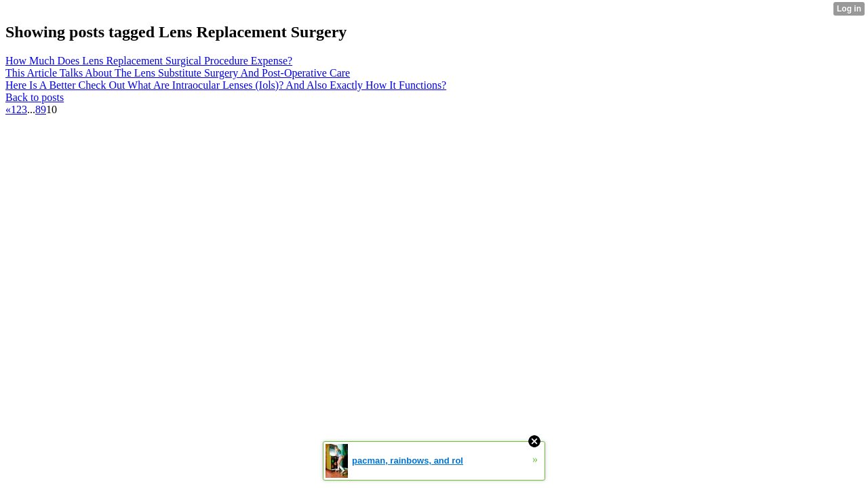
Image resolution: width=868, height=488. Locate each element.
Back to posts (35, 97)
